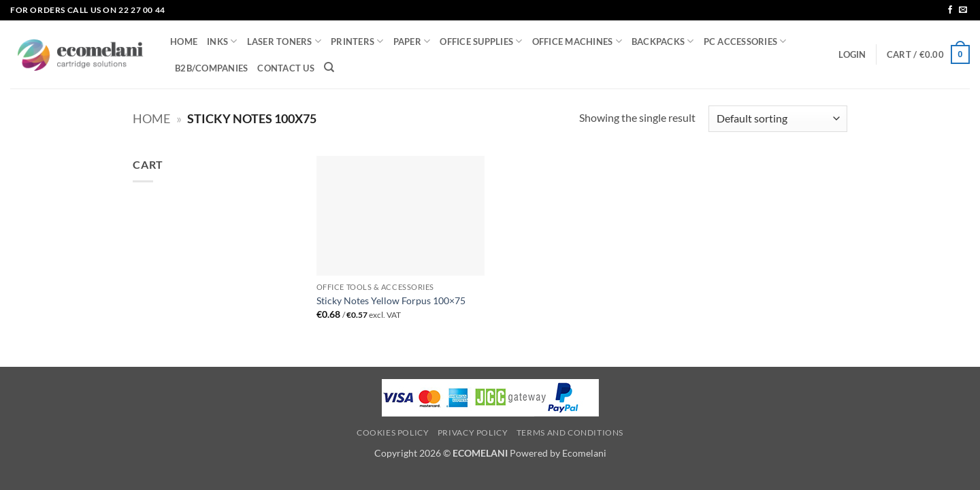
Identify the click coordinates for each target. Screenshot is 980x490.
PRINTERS (357, 41)
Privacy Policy (473, 432)
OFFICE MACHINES (577, 41)
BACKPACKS (663, 41)
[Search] (329, 67)
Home (151, 118)
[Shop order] (778, 119)
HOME (184, 42)
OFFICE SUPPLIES (481, 41)
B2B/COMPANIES (211, 68)
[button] (852, 54)
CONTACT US (286, 68)
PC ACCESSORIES (745, 41)
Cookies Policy (393, 432)
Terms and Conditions (570, 432)
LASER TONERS (284, 41)
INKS (222, 41)
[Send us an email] (963, 10)
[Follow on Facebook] (950, 10)
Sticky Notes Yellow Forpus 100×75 (391, 300)
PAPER (412, 41)
